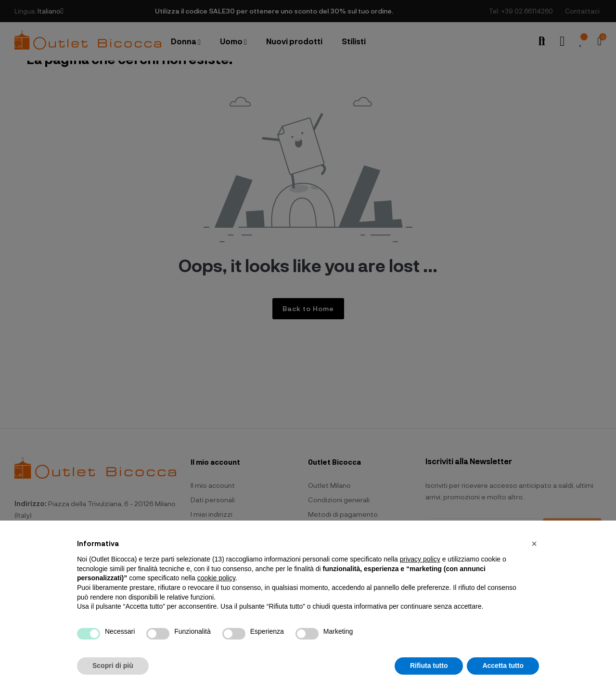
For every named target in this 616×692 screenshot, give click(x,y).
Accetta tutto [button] (503, 666)
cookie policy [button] (216, 578)
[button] (534, 544)
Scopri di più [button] (113, 666)
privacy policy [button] (420, 559)
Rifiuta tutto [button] (429, 666)
